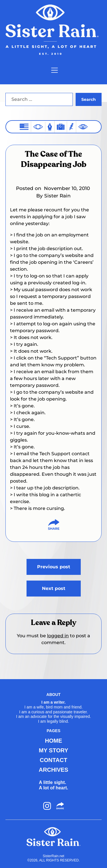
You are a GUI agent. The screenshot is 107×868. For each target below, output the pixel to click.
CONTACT (53, 760)
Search (89, 99)
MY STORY (53, 750)
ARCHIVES (53, 770)
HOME (54, 741)
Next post (54, 588)
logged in (58, 636)
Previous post (54, 567)
